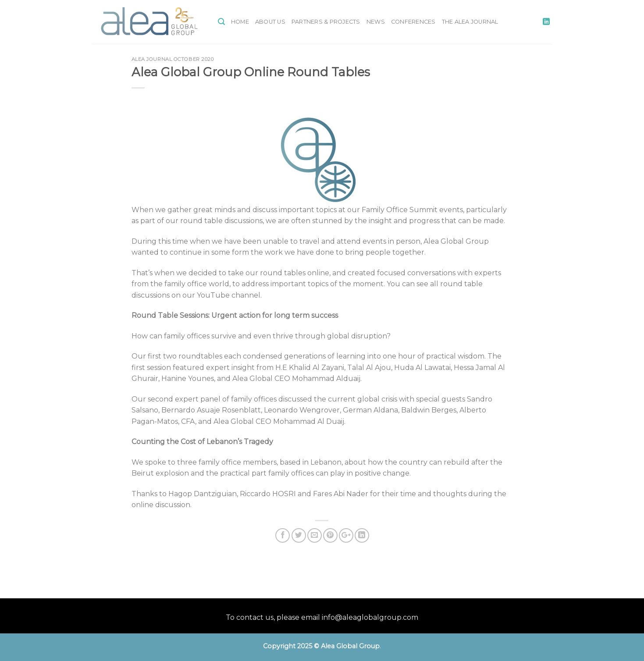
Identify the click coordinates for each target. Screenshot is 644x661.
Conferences (413, 22)
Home (240, 22)
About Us (270, 22)
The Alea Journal (470, 22)
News (376, 22)
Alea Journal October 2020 (173, 59)
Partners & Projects (326, 22)
